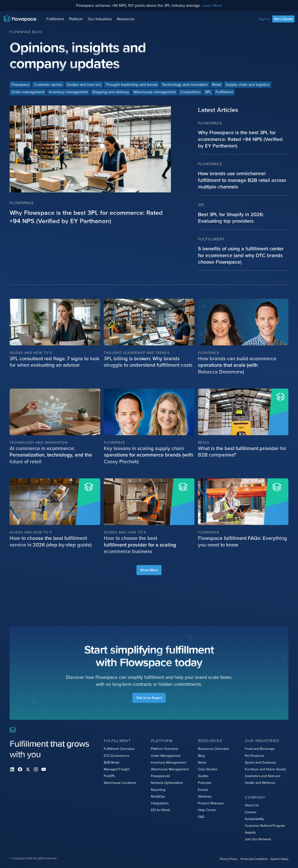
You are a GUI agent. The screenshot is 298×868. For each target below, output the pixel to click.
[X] (28, 769)
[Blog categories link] (20, 85)
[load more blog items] (149, 570)
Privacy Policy (229, 859)
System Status (279, 859)
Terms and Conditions (254, 859)
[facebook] (20, 769)
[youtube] (44, 769)
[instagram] (36, 769)
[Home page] (20, 19)
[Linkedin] (12, 769)
